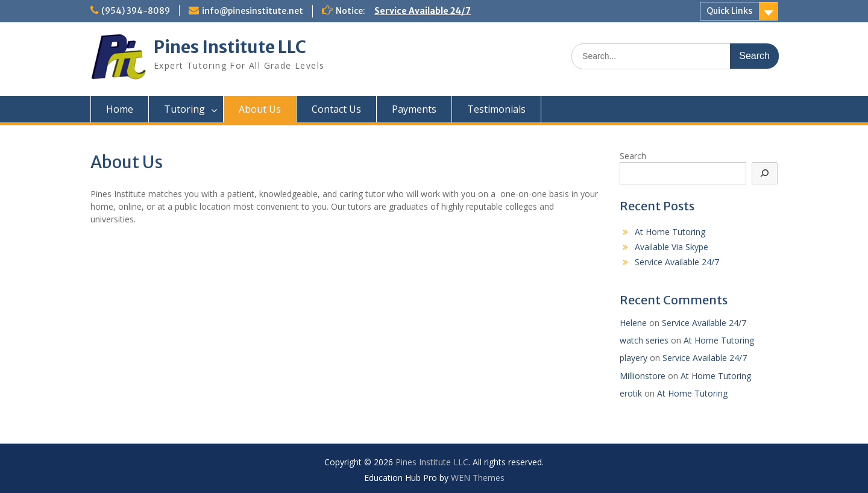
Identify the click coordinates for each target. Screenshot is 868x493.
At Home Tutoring (670, 232)
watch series (644, 340)
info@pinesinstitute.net (253, 11)
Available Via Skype (671, 247)
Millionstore (643, 376)
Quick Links (729, 11)
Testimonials (496, 109)
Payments (414, 109)
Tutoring (184, 109)
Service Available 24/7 (423, 11)
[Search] (765, 173)
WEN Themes (478, 478)
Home (120, 109)
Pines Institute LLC (230, 47)
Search (633, 156)
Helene (633, 323)
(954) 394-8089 (136, 11)
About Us (260, 109)
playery (634, 358)
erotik (631, 393)
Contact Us (336, 109)
